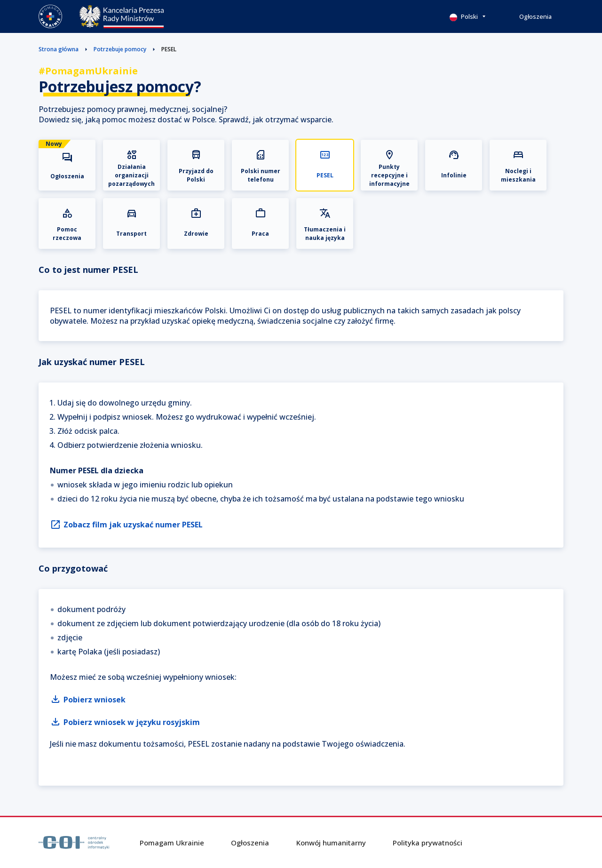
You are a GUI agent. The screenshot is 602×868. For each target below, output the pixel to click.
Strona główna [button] (59, 49)
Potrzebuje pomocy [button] (120, 49)
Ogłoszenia (535, 16)
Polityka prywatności (428, 843)
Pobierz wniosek (88, 700)
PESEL (169, 49)
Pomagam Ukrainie (172, 843)
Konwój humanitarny (331, 843)
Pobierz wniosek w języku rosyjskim (125, 722)
